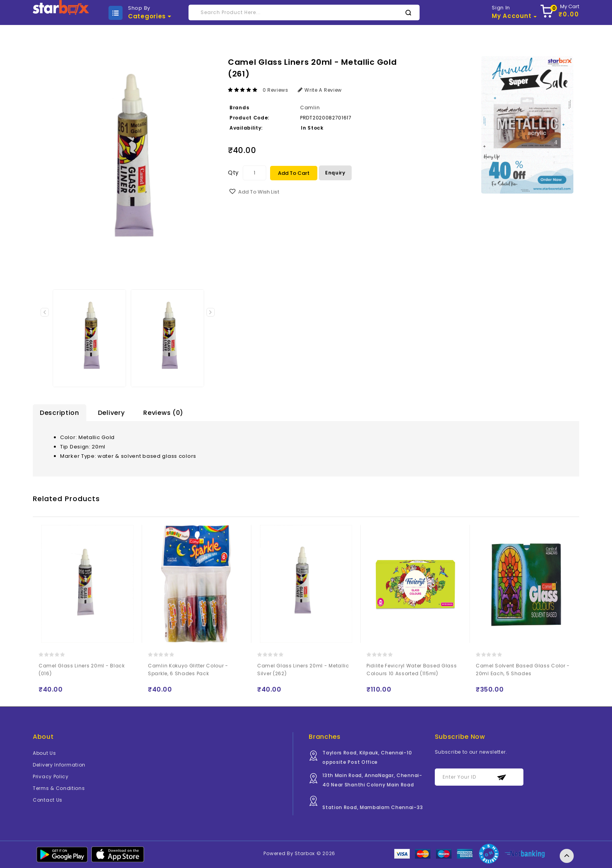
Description (60, 413)
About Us (44, 753)
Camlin (310, 108)
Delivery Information (59, 765)
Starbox (305, 854)
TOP (567, 856)
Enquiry (335, 173)
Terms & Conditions (59, 789)
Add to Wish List (259, 192)
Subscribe (502, 778)
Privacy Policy (51, 777)
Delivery (111, 413)
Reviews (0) (163, 413)
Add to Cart (294, 173)
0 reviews (276, 90)
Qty (233, 173)
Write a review (320, 90)
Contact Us (48, 800)
